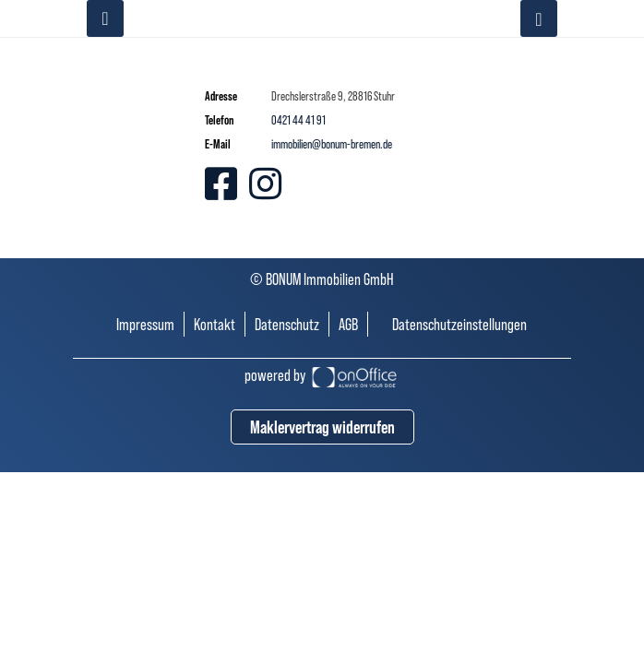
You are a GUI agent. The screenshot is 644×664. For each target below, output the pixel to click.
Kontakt (215, 324)
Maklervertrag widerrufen (322, 427)
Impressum (145, 324)
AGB (348, 324)
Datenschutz (287, 324)
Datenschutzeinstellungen (459, 324)
